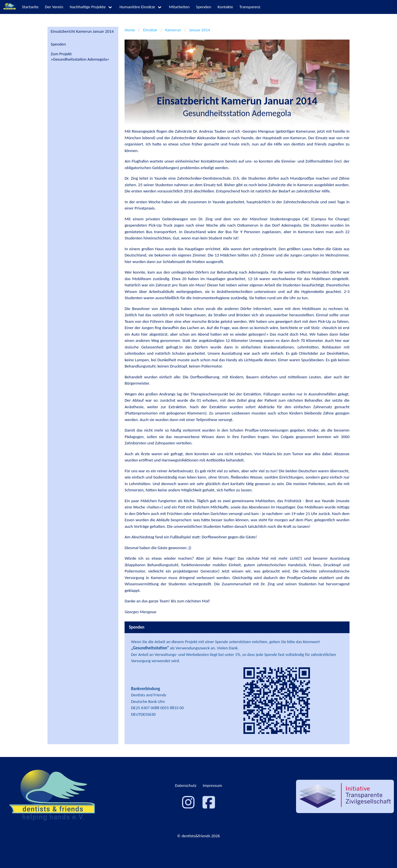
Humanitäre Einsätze (137, 7)
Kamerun (173, 30)
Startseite (30, 7)
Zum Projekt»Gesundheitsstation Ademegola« (80, 57)
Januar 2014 (200, 30)
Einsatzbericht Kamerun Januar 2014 (82, 31)
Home (130, 30)
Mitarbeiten (179, 7)
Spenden (203, 7)
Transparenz (250, 7)
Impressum (212, 785)
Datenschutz (186, 785)
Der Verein (54, 7)
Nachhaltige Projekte (88, 7)
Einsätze (150, 30)
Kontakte (225, 7)
